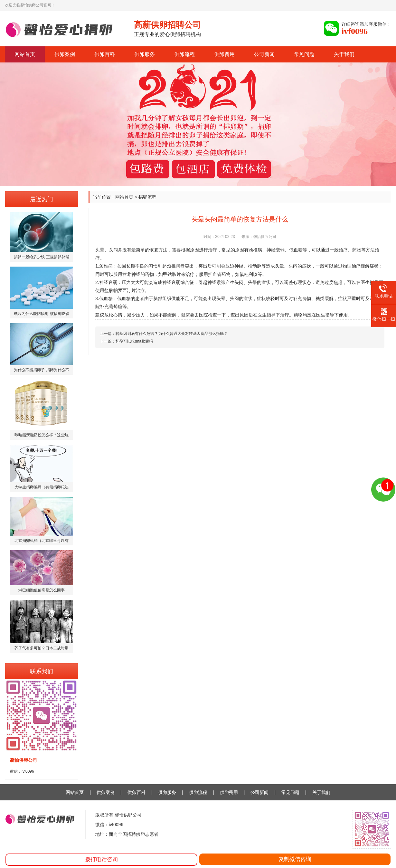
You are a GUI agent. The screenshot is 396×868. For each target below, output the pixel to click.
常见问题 (304, 54)
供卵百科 (105, 54)
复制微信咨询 (295, 859)
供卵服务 (145, 54)
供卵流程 (184, 54)
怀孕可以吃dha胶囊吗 (134, 341)
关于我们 (344, 54)
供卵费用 (224, 54)
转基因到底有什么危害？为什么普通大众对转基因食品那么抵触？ (172, 334)
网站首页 (25, 54)
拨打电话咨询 (101, 859)
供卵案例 (65, 54)
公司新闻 (264, 54)
